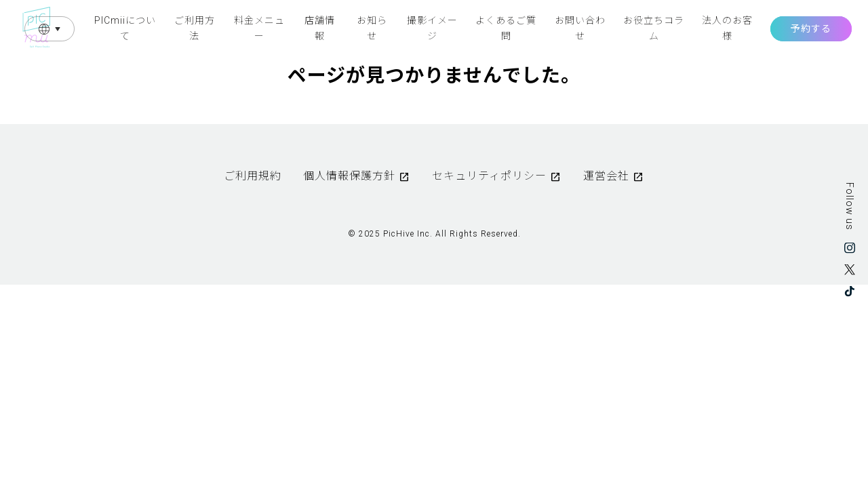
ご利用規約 (253, 176)
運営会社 (606, 176)
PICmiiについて (125, 28)
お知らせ (372, 28)
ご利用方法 (195, 28)
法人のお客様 (727, 28)
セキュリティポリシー (489, 176)
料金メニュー (259, 28)
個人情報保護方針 (349, 176)
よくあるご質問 (506, 28)
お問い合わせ (580, 28)
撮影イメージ (432, 28)
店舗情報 (320, 28)
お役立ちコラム (654, 28)
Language (50, 29)
